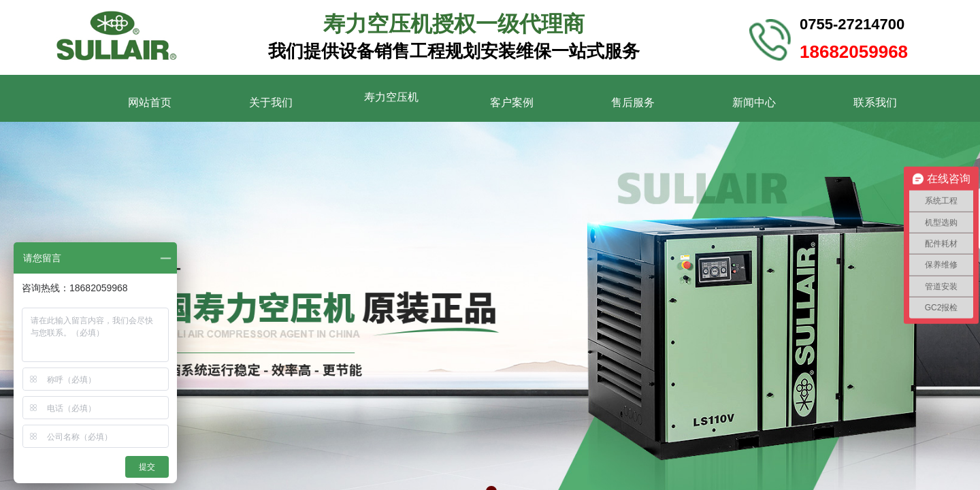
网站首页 (150, 102)
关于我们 (271, 102)
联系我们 (875, 102)
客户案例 (512, 102)
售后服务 (633, 102)
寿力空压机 (391, 97)
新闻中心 (754, 102)
